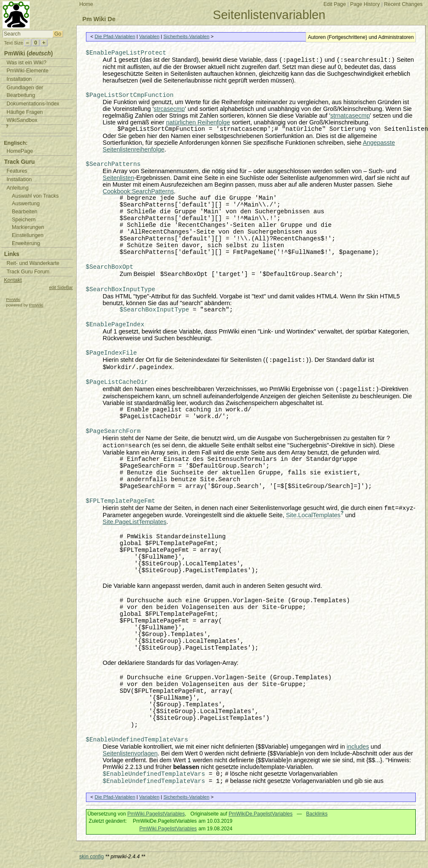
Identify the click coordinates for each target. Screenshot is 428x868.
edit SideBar (61, 288)
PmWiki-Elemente (27, 71)
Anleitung (17, 188)
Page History (365, 4)
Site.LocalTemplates (313, 515)
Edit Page (335, 4)
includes (358, 747)
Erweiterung (26, 243)
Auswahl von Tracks (35, 196)
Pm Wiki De (99, 19)
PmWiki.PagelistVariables (156, 814)
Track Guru (19, 162)
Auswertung (26, 204)
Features (17, 171)
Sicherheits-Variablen (186, 36)
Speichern (24, 220)
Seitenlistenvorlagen (130, 753)
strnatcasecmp (350, 116)
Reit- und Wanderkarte (33, 263)
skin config (91, 857)
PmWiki (13, 299)
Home (86, 4)
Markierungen (28, 227)
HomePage (19, 151)
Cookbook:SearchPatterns (138, 191)
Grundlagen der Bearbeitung (25, 92)
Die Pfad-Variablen (115, 36)
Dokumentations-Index (33, 104)
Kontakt (13, 280)
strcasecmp (169, 109)
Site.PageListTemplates (135, 522)
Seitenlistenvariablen (269, 15)
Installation (19, 79)
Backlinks (317, 814)
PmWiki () (29, 54)
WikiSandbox (22, 120)
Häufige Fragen (25, 112)
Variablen (149, 36)
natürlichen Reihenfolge (198, 122)
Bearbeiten (25, 212)
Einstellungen (28, 235)
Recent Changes (403, 4)
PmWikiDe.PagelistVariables (261, 814)
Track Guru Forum (28, 272)
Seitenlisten (119, 178)
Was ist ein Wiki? (26, 63)
